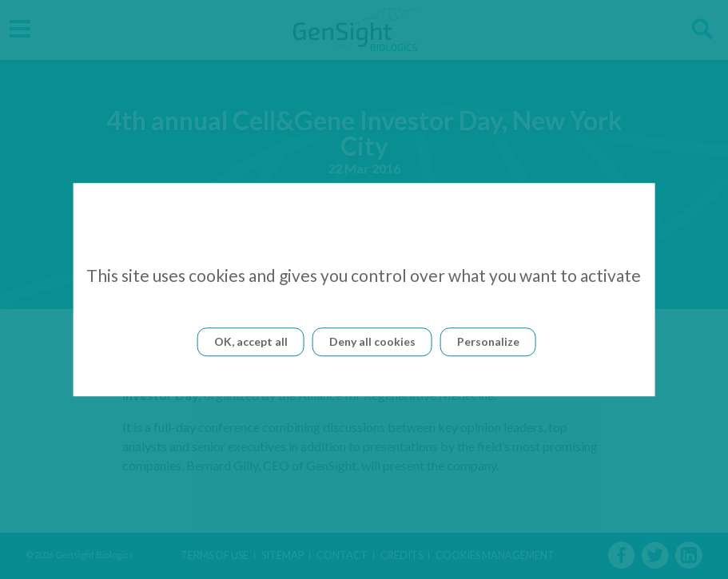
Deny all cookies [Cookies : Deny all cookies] (372, 341)
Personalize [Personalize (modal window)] (488, 341)
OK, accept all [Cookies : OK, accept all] (251, 341)
